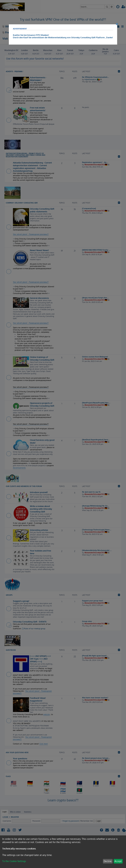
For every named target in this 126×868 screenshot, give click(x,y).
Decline (108, 861)
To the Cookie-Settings (14, 861)
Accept (118, 861)
